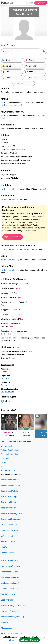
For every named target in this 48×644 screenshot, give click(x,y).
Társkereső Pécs (8, 502)
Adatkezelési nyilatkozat (10, 454)
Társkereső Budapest (10, 480)
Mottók (4, 547)
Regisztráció (41, 3)
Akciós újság (6, 628)
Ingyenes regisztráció (13, 237)
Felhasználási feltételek (10, 450)
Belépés (30, 3)
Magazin (5, 622)
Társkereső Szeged (9, 497)
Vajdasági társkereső (10, 583)
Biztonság (5, 458)
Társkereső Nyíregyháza (12, 513)
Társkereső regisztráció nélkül (14, 606)
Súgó (3, 466)
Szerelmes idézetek (10, 530)
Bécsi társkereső (8, 594)
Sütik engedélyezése (29, 640)
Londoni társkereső (9, 589)
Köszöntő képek (8, 542)
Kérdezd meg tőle (8, 189)
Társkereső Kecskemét (11, 519)
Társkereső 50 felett (10, 561)
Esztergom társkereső (16, 150)
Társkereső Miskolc (9, 491)
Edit (24, 433)
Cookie (4, 462)
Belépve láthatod (7, 378)
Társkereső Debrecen (10, 485)
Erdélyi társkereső (9, 525)
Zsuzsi (41, 433)
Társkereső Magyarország (12, 617)
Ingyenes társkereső (10, 611)
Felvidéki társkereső (10, 572)
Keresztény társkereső (11, 566)
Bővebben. (13, 640)
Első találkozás (7, 553)
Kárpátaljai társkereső (10, 577)
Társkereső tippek (8, 471)
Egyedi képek (7, 536)
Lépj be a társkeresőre (10, 338)
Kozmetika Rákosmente (11, 634)
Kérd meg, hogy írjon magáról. (13, 105)
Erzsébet (8, 433)
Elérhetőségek (7, 446)
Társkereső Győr (8, 508)
